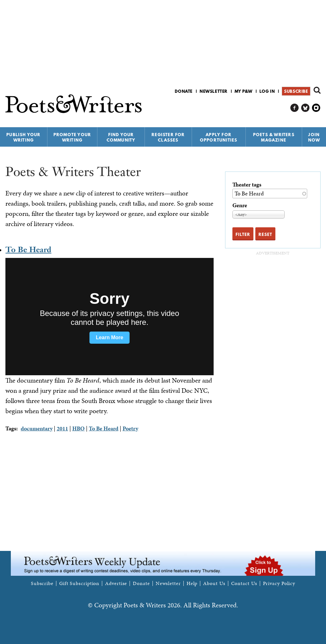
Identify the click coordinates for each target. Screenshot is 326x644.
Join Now (314, 137)
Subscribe (296, 91)
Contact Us (244, 583)
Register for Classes (168, 137)
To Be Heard (28, 249)
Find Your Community (121, 137)
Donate (184, 91)
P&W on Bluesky (305, 108)
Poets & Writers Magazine (274, 137)
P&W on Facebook (295, 108)
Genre (240, 205)
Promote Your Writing (72, 137)
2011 (62, 428)
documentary (37, 428)
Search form (317, 90)
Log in (267, 91)
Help (192, 583)
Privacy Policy (279, 583)
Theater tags (247, 184)
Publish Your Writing (23, 137)
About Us (214, 583)
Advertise (116, 583)
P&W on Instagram (316, 108)
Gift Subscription (79, 583)
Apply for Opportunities (219, 137)
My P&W (244, 91)
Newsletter (214, 91)
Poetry (130, 428)
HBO (78, 428)
